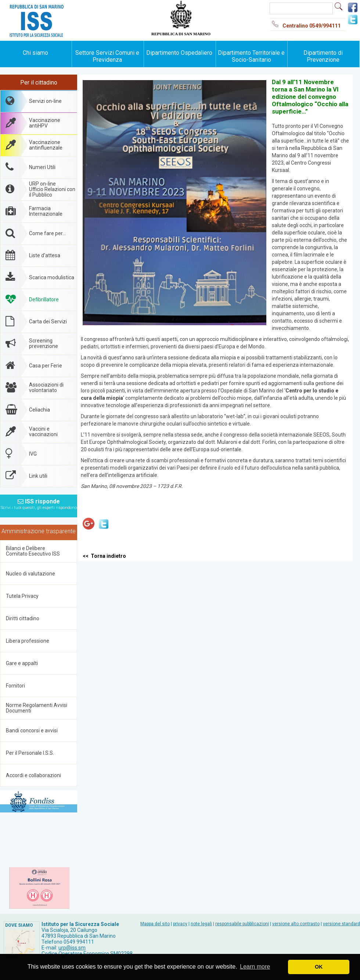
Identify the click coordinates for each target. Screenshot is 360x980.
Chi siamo (35, 53)
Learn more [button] (255, 967)
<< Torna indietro (104, 556)
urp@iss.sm (72, 948)
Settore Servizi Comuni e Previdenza (107, 56)
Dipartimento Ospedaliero (179, 53)
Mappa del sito (155, 924)
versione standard (341, 924)
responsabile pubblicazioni (242, 924)
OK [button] (319, 967)
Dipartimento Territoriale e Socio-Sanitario (251, 56)
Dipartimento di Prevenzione (323, 56)
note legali (201, 924)
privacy (180, 924)
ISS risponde (39, 502)
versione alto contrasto (296, 924)
